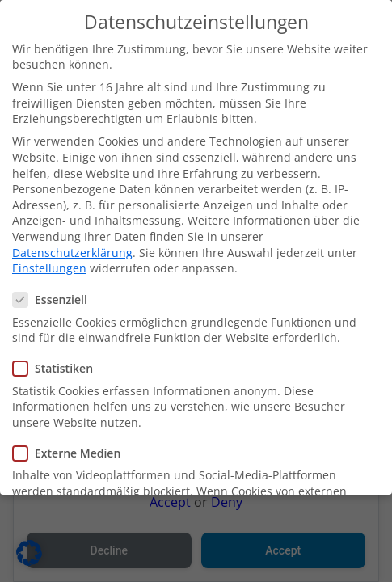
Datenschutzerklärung (72, 247)
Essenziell (55, 295)
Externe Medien (72, 448)
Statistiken (58, 363)
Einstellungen (49, 263)
